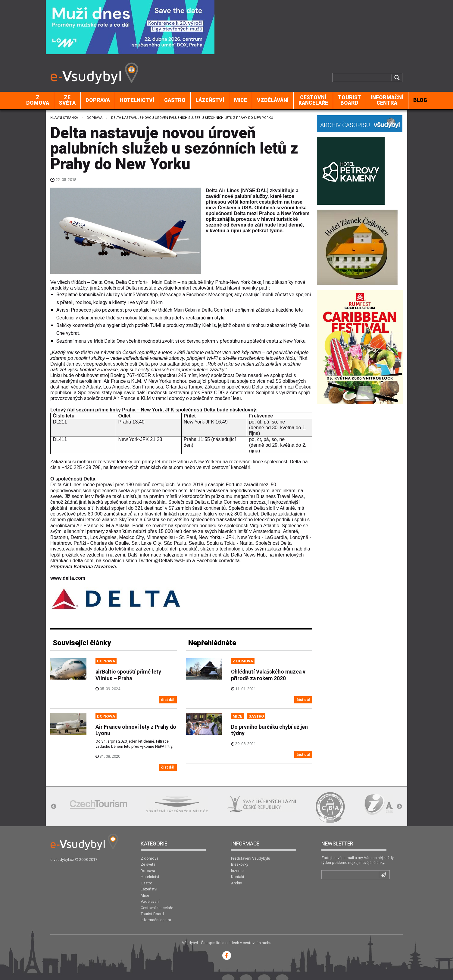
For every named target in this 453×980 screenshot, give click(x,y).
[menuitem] (38, 100)
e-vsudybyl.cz (62, 859)
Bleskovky (240, 864)
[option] (98, 804)
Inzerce (237, 871)
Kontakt (238, 877)
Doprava (98, 100)
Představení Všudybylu (251, 858)
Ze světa (67, 100)
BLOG (420, 100)
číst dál (168, 700)
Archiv (236, 883)
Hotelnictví (137, 100)
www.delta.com (68, 578)
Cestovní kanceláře (313, 100)
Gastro (175, 100)
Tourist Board (350, 100)
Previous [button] (54, 807)
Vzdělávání (273, 100)
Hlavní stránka (64, 118)
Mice (241, 100)
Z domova (38, 100)
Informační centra (387, 100)
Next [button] (399, 807)
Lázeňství (210, 100)
